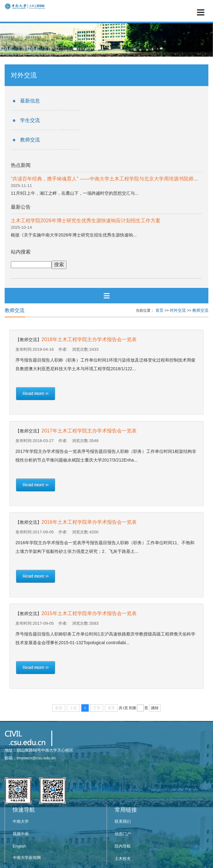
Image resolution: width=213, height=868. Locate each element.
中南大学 (21, 821)
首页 (160, 310)
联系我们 (123, 821)
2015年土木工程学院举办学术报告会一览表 (89, 613)
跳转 (155, 708)
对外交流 (178, 310)
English (19, 846)
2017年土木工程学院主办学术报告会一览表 (89, 431)
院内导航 (123, 846)
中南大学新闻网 (27, 858)
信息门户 (123, 834)
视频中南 (21, 834)
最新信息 (30, 101)
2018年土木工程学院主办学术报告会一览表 (89, 339)
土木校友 (123, 859)
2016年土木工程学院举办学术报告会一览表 (89, 522)
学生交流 (30, 120)
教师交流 (30, 140)
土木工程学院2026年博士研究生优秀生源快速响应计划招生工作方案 (86, 221)
